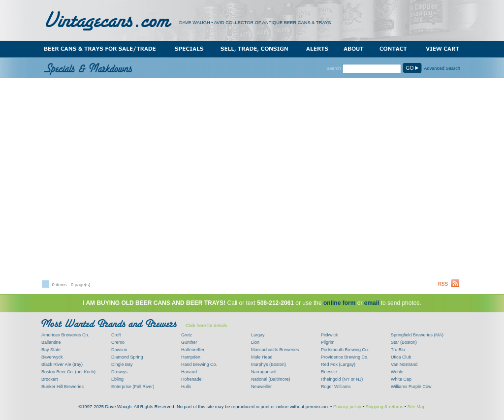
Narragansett (264, 372)
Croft (116, 335)
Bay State (51, 350)
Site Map (417, 407)
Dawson (119, 350)
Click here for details (206, 326)
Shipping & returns (384, 407)
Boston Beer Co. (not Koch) (68, 372)
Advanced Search (442, 68)
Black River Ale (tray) (62, 364)
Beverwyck (52, 357)
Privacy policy (347, 407)
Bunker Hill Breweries (63, 387)
